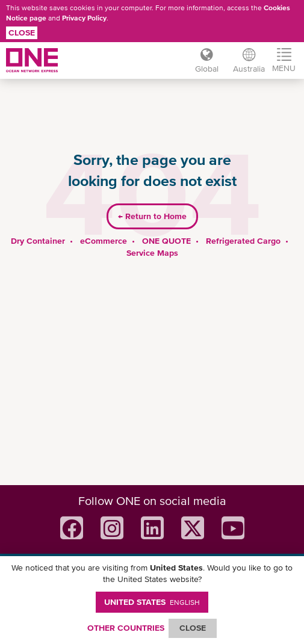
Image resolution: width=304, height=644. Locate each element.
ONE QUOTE (166, 241)
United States (152, 602)
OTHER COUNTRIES (126, 628)
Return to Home (152, 216)
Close (22, 33)
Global (207, 69)
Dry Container (38, 241)
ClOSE (193, 628)
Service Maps (152, 253)
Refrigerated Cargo (243, 241)
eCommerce (104, 241)
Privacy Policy (84, 18)
